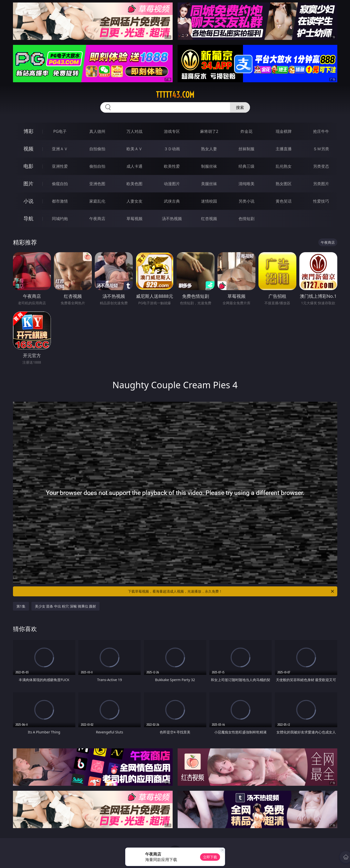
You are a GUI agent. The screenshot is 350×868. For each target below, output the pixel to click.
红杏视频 (209, 219)
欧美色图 (134, 184)
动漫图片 (172, 184)
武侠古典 (172, 201)
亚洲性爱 (60, 166)
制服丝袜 (209, 166)
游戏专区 (172, 131)
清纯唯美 (246, 184)
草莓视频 (134, 219)
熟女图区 (284, 184)
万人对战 (134, 131)
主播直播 (284, 149)
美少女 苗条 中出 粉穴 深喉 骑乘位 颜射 (66, 606)
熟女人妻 (209, 149)
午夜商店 (97, 219)
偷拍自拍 (97, 166)
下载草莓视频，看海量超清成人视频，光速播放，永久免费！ (231, 591)
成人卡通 (134, 166)
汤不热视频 (172, 219)
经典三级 (246, 166)
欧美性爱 (172, 166)
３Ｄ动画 (172, 149)
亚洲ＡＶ (60, 149)
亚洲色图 (97, 184)
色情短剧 (246, 219)
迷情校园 (209, 201)
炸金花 (246, 131)
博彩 (28, 131)
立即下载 (210, 857)
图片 (28, 184)
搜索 (240, 107)
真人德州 (97, 131)
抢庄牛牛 (321, 131)
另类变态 (321, 166)
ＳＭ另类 (321, 149)
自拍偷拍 (97, 149)
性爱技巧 (321, 201)
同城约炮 (60, 219)
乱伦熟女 (284, 166)
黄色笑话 (284, 201)
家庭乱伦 (97, 201)
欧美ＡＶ (134, 149)
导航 (28, 218)
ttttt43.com (175, 95)
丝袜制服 (246, 149)
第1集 (21, 606)
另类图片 (321, 184)
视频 (28, 149)
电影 (28, 166)
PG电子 (60, 131)
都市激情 (60, 201)
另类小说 (246, 201)
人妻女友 (134, 201)
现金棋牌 (284, 131)
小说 (28, 201)
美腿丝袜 (209, 184)
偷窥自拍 (60, 184)
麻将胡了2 (209, 131)
